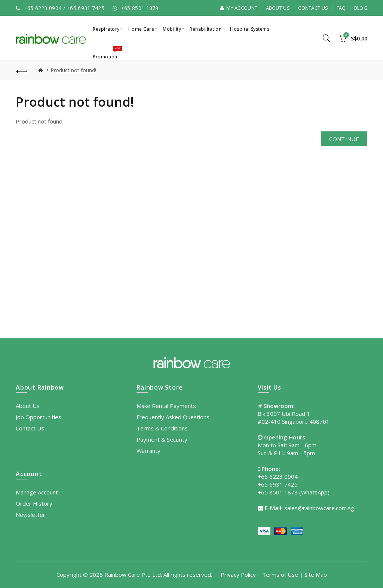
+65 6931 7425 (85, 8)
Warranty (148, 451)
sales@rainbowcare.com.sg (319, 508)
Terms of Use (280, 575)
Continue (344, 139)
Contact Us (313, 8)
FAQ (341, 8)
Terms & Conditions (162, 428)
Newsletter (30, 515)
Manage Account (37, 492)
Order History (34, 503)
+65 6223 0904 (42, 8)
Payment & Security (162, 439)
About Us (278, 8)
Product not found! (73, 70)
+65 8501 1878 (140, 8)
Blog (361, 8)
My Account (239, 8)
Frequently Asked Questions (173, 417)
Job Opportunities (39, 417)
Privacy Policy (238, 575)
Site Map (316, 575)
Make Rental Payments (166, 406)
